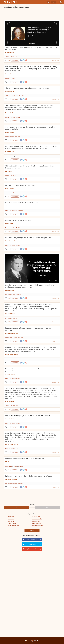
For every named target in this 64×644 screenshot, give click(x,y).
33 (8, 362)
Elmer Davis (9, 171)
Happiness (15, 318)
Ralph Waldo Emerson (12, 419)
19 (8, 470)
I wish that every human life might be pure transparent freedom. (30, 476)
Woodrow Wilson (10, 91)
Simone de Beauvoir (11, 479)
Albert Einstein (11, 517)
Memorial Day (9, 338)
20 (8, 249)
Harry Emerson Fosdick (12, 241)
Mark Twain (11, 519)
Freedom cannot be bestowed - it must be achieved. (25, 459)
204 (9, 322)
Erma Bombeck (10, 401)
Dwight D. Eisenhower (12, 355)
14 (8, 341)
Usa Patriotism (15, 96)
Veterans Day (18, 175)
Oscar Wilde (11, 521)
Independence (20, 210)
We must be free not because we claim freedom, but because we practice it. (30, 370)
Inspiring (7, 295)
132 (9, 298)
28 (8, 214)
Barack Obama (36, 517)
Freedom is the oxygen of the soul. (18, 220)
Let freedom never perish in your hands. (20, 185)
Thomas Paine (9, 74)
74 (8, 487)
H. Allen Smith (9, 132)
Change (10, 318)
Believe (17, 156)
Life (6, 318)
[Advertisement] (32, 14)
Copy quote (15, 60)
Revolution (22, 96)
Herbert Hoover (10, 290)
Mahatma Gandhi (37, 521)
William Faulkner (10, 374)
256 (9, 382)
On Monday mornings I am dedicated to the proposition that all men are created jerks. (31, 128)
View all (32, 530)
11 (8, 121)
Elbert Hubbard (10, 462)
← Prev (17, 508)
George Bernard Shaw (13, 526)
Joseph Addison (10, 189)
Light (11, 78)
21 (8, 99)
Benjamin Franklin (37, 519)
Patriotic (15, 57)
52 (8, 140)
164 (9, 60)
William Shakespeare (37, 526)
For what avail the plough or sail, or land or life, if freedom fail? (29, 416)
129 (9, 409)
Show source (55, 61)
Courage (12, 175)
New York (8, 449)
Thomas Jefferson (10, 314)
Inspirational (8, 484)
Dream (7, 156)
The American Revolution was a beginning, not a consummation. (29, 88)
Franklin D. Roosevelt (11, 113)
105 (9, 231)
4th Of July (8, 57)
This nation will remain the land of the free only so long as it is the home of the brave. (30, 167)
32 (8, 160)
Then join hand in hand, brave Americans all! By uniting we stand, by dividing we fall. (31, 48)
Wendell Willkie (10, 152)
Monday (7, 137)
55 (8, 427)
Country (7, 175)
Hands (18, 193)
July (14, 78)
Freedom (8, 117)
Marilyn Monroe (36, 523)
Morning (12, 137)
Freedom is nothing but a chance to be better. (22, 203)
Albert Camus (9, 206)
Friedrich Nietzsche (12, 523)
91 (8, 179)
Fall (12, 57)
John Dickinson (10, 52)
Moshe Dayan (9, 223)
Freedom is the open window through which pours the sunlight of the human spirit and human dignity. (30, 286)
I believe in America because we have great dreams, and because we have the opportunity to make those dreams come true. (31, 147)
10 (8, 196)
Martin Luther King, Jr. (12, 444)
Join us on (32, 539)
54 (8, 82)
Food (12, 406)
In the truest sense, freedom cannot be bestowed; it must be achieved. (28, 329)
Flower (18, 359)
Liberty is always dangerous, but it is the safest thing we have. (28, 238)
